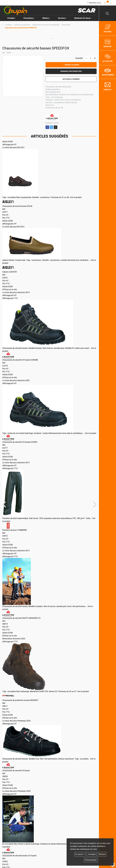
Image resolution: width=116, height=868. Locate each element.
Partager (47, 127)
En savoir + (80, 854)
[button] (21, 28)
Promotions (29, 18)
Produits (12, 18)
